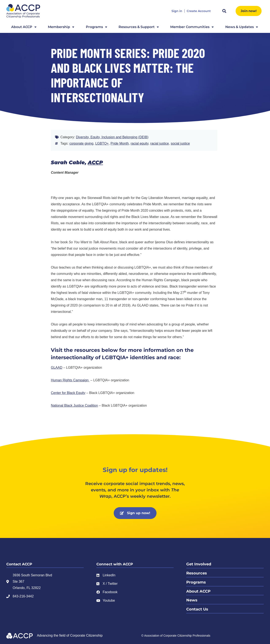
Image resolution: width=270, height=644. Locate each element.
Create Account (199, 11)
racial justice (159, 143)
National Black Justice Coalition (74, 405)
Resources (197, 573)
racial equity (139, 143)
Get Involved (199, 564)
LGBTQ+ (102, 143)
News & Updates (242, 27)
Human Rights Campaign (70, 380)
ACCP (95, 162)
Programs (97, 27)
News (192, 600)
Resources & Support (139, 27)
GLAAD (57, 368)
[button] (224, 11)
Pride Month (120, 143)
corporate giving (81, 143)
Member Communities (192, 27)
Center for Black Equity (68, 393)
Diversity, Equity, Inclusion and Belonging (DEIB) (112, 137)
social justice (180, 143)
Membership (61, 27)
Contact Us (197, 608)
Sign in (177, 11)
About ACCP (24, 27)
